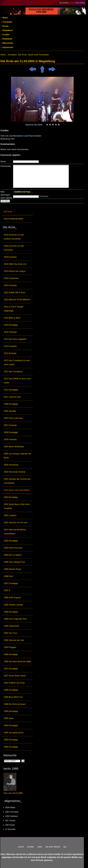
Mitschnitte (8, 43)
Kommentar (6, 166)
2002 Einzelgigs (11, 497)
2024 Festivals (10, 257)
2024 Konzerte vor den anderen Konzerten (14, 237)
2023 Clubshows (11, 278)
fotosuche (10, 755)
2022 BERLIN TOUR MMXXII (17, 300)
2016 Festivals (10, 332)
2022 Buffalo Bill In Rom (14, 293)
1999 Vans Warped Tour (14, 562)
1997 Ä (7, 590)
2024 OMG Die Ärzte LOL (15, 264)
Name (3, 161)
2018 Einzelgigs (11, 325)
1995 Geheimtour (12, 626)
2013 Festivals (10, 346)
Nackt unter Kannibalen (39, 55)
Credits (6, 35)
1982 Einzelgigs (11, 747)
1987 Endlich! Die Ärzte (14, 683)
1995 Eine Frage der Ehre (15, 619)
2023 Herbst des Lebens (15, 271)
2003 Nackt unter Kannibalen (17, 490)
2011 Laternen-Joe (12, 397)
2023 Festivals (10, 285)
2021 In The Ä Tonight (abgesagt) (14, 309)
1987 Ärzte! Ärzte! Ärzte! (15, 676)
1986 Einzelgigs (11, 690)
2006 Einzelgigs (11, 432)
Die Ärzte (8, 212)
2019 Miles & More (12, 318)
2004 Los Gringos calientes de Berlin (17, 456)
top (65, 847)
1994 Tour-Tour (10, 633)
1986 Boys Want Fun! (13, 697)
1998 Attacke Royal (12, 569)
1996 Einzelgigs (11, 612)
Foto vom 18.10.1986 (13, 793)
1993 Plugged (10, 647)
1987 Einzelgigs (11, 669)
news (40, 847)
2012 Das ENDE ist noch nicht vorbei (17, 381)
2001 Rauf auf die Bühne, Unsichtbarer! (15, 532)
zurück (21, 847)
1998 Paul (8, 576)
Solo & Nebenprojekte (14, 219)
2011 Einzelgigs (11, 390)
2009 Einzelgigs (11, 404)
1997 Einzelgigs (11, 583)
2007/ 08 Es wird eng (13, 418)
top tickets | (65, 3)
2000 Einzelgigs (11, 541)
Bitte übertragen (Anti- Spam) (6, 195)
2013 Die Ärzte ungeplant (15, 339)
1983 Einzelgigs (11, 740)
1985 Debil (9, 718)
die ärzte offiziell (53, 847)
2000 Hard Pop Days (13, 548)
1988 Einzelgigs (11, 654)
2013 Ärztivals (10, 353)
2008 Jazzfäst (10, 411)
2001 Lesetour (10, 515)
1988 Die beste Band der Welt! (17, 662)
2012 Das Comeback (13, 372)
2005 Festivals (10, 439)
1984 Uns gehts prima (14, 733)
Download (7, 39)
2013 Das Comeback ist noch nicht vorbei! (17, 362)
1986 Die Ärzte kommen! (15, 704)
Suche (5, 26)
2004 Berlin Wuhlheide (14, 447)
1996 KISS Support (12, 598)
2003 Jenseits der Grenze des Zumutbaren (17, 481)
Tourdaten (7, 22)
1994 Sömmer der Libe (14, 640)
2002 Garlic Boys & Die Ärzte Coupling (17, 506)
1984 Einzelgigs (11, 725)
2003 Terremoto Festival (14, 472)
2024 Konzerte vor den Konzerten (14, 248)
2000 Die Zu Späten (13, 555)
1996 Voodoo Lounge (13, 605)
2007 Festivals (10, 425)
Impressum (8, 47)
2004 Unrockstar (11, 465)
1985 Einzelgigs (11, 711)
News (5, 18)
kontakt (31, 847)
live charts (80, 3)
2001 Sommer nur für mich (16, 523)
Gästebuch (7, 30)
